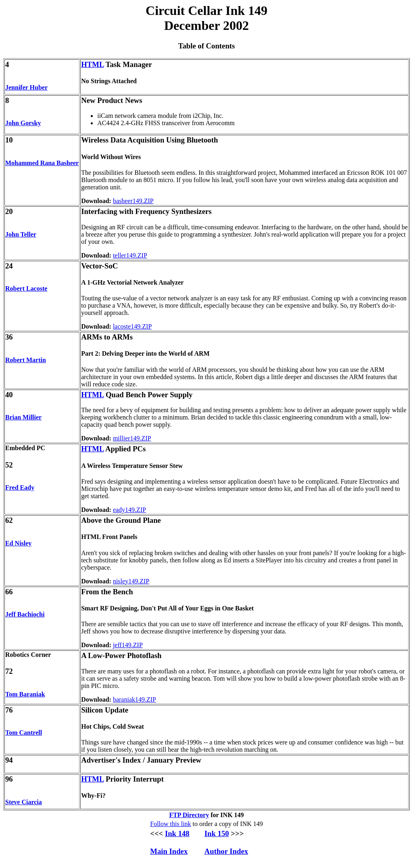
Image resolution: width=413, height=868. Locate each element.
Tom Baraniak (25, 694)
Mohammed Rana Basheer (42, 163)
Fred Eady (20, 487)
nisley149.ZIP (131, 581)
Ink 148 (177, 833)
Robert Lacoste (26, 288)
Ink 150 (217, 833)
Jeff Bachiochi (25, 614)
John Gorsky (23, 123)
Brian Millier (23, 417)
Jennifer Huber (26, 87)
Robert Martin (26, 360)
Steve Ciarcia (24, 802)
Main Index (169, 851)
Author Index (226, 851)
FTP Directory (189, 815)
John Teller (21, 234)
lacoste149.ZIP (132, 326)
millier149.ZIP (132, 438)
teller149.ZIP (130, 255)
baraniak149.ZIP (135, 699)
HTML (92, 64)
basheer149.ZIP (133, 201)
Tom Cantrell (24, 733)
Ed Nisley (18, 543)
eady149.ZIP (129, 510)
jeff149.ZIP (128, 645)
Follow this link (170, 824)
